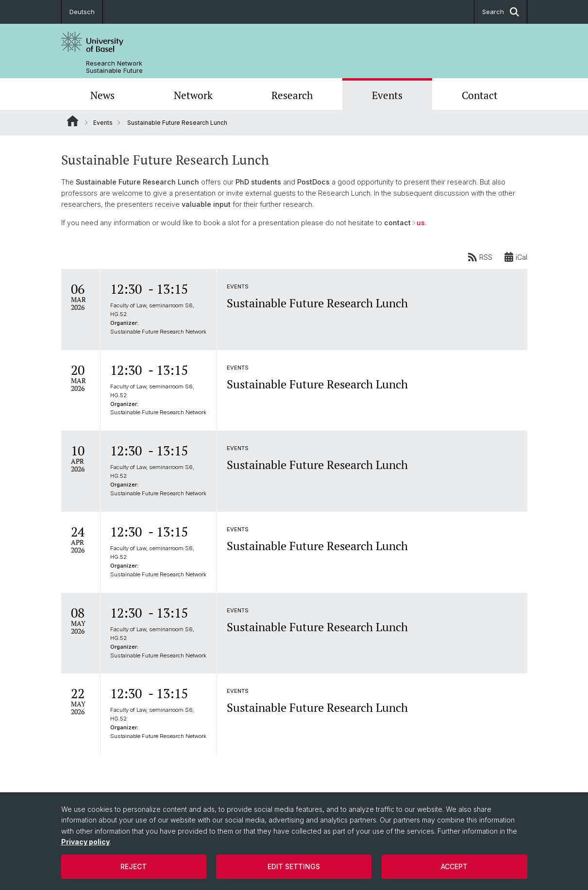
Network (193, 95)
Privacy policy (85, 842)
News (102, 95)
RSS (480, 257)
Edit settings (294, 866)
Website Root (73, 121)
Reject (134, 866)
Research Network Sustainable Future (114, 67)
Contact (480, 95)
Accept (454, 866)
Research (292, 95)
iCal (516, 257)
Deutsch (82, 12)
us (421, 223)
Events (387, 95)
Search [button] (501, 12)
